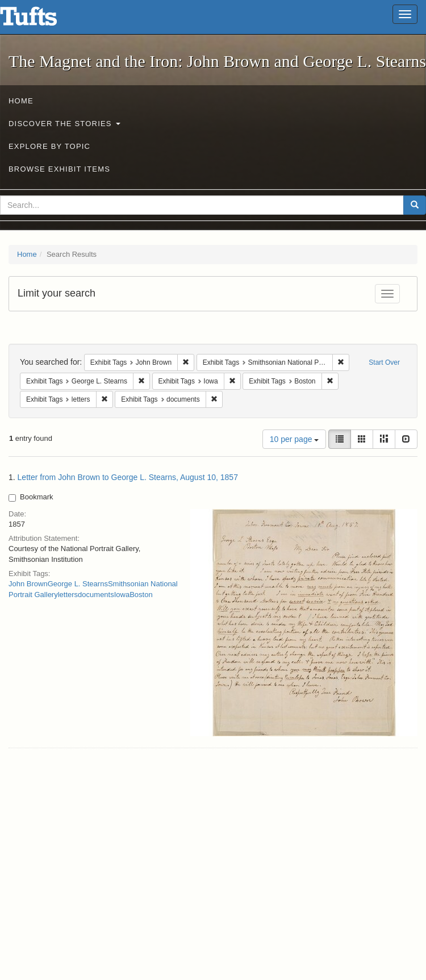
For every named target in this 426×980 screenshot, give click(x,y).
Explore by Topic (49, 146)
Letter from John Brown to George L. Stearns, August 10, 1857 (128, 477)
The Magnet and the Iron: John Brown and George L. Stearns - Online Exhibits (43, 20)
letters (68, 595)
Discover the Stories (64, 124)
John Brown (28, 584)
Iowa (122, 595)
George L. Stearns (78, 584)
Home (21, 101)
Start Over (384, 362)
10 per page (295, 439)
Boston (141, 595)
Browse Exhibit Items (59, 169)
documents (96, 595)
